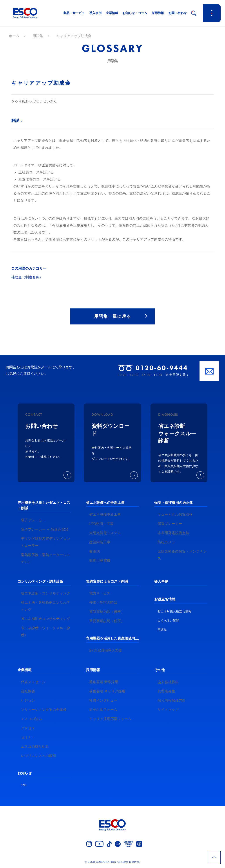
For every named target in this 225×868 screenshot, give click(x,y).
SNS (24, 786)
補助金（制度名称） (27, 277)
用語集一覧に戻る (112, 317)
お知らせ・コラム (135, 13)
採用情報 (158, 13)
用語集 (38, 36)
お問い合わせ (178, 13)
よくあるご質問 (168, 621)
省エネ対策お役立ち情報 (174, 612)
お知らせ (25, 773)
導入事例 (95, 13)
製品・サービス (74, 13)
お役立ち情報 (165, 600)
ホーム (14, 36)
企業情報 (112, 13)
